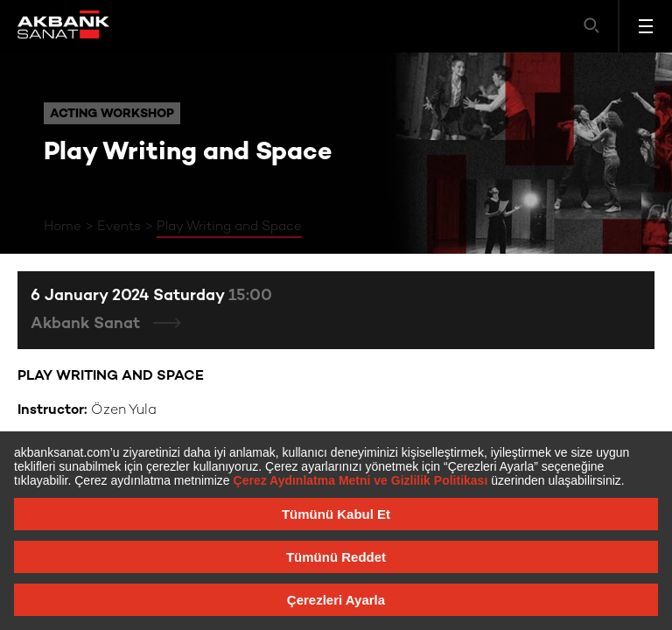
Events (119, 227)
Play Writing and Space (229, 227)
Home (63, 227)
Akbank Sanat (87, 324)
